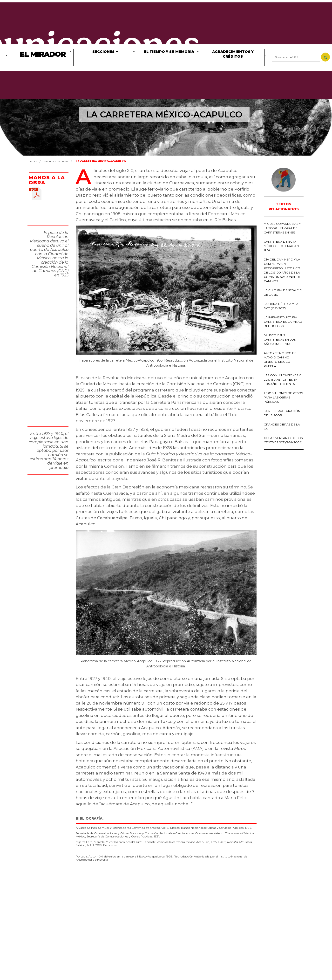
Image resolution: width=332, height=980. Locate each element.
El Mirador (43, 54)
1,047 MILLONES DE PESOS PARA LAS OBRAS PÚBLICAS (283, 397)
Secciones (105, 52)
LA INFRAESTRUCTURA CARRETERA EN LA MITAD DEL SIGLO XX (283, 322)
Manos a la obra (56, 161)
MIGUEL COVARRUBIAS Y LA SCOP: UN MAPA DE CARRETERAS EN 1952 (282, 228)
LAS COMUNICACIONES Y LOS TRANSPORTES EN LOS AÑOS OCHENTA (282, 380)
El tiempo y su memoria (169, 52)
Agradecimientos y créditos (233, 54)
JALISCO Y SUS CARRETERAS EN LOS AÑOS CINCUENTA (280, 339)
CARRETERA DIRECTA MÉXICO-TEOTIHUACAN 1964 (281, 246)
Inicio (33, 161)
